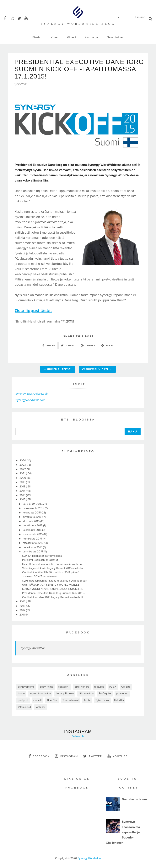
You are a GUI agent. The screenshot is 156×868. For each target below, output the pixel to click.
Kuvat (55, 37)
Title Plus (52, 701)
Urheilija (119, 701)
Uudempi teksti (58, 370)
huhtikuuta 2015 (33, 539)
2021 (23, 474)
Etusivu (37, 37)
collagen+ (64, 687)
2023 (23, 465)
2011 (22, 615)
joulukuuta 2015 (33, 504)
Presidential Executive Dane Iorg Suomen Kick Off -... (54, 593)
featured (99, 687)
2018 (23, 487)
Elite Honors (82, 687)
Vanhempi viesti (97, 370)
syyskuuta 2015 (32, 517)
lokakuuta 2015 (32, 513)
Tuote (87, 701)
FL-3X (113, 687)
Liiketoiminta (86, 694)
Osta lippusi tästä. (33, 311)
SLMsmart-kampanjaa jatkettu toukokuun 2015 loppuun (55, 581)
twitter (93, 757)
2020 (23, 478)
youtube (118, 757)
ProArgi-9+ (105, 694)
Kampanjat (92, 37)
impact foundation (40, 694)
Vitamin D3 (24, 707)
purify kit (23, 701)
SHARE (49, 346)
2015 (23, 500)
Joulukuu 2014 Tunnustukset (39, 577)
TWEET (68, 346)
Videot (71, 37)
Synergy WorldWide (33, 648)
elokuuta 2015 (32, 521)
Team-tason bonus (135, 800)
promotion (122, 694)
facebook (39, 757)
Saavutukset (115, 37)
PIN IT (108, 346)
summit (37, 701)
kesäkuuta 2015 (32, 530)
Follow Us (78, 737)
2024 (23, 461)
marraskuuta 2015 (34, 509)
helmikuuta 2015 (33, 548)
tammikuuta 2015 (33, 552)
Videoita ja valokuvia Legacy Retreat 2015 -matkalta (52, 569)
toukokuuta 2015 (33, 535)
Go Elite (126, 687)
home (21, 694)
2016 (23, 495)
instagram (66, 757)
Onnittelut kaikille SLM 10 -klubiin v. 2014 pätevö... (51, 573)
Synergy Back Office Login (32, 394)
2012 (23, 611)
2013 (23, 606)
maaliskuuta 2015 (33, 543)
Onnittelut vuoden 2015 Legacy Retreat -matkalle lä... (53, 597)
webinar (41, 707)
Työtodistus (102, 701)
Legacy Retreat (65, 694)
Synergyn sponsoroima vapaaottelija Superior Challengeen (123, 833)
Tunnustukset (71, 701)
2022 (23, 469)
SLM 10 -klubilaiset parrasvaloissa (42, 556)
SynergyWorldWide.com (30, 400)
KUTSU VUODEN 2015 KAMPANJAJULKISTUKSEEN (53, 589)
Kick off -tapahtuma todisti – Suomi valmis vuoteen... (53, 564)
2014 (23, 602)
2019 (23, 483)
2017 (23, 491)
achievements (26, 687)
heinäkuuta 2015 (33, 526)
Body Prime (46, 687)
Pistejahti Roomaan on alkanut (40, 560)
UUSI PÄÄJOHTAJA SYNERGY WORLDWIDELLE (51, 585)
